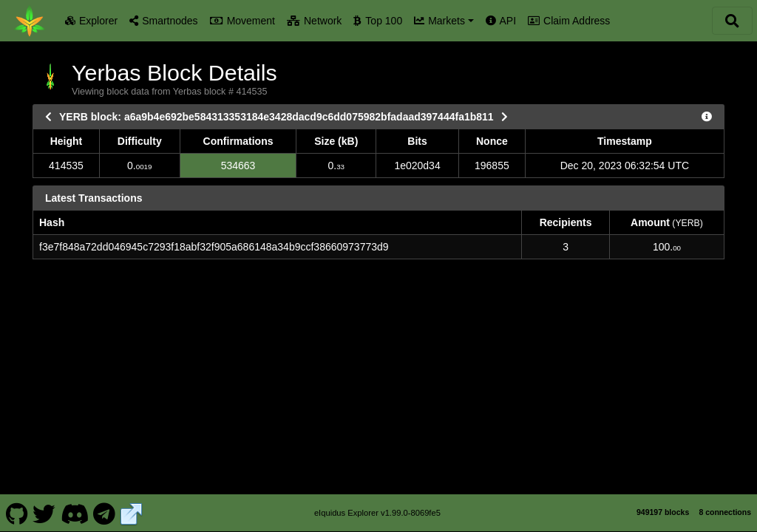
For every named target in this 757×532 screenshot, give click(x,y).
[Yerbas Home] (30, 21)
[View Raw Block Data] (707, 117)
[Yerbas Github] (17, 501)
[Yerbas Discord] (74, 501)
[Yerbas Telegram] (105, 501)
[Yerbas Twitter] (44, 501)
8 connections (725, 500)
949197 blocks (663, 500)
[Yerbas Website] (132, 501)
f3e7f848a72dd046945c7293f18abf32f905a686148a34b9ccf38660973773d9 (214, 247)
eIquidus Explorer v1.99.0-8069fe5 (377, 501)
